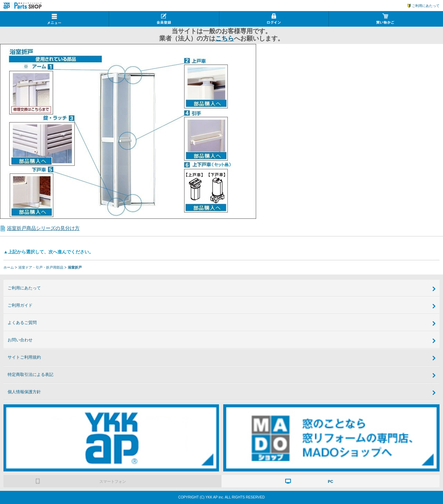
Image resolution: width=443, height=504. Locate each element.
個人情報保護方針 (24, 392)
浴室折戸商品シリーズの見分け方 (43, 228)
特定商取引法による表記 (30, 375)
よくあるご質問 (22, 323)
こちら (225, 38)
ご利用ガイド (20, 305)
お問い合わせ (20, 340)
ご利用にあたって (426, 6)
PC (330, 481)
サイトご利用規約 (24, 357)
